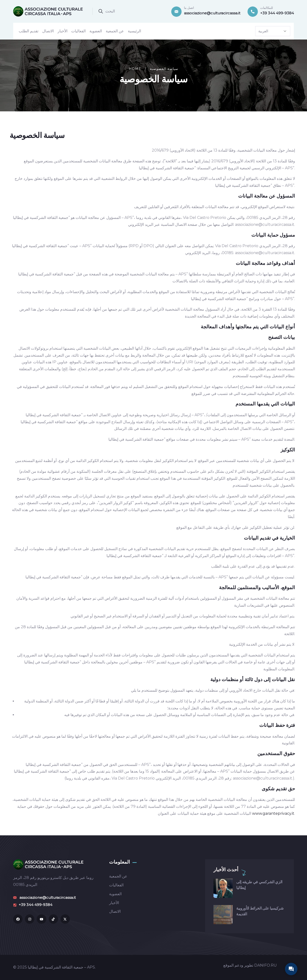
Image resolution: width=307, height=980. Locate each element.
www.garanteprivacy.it (273, 813)
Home (135, 69)
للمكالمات (267, 8)
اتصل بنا (189, 8)
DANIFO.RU (266, 965)
